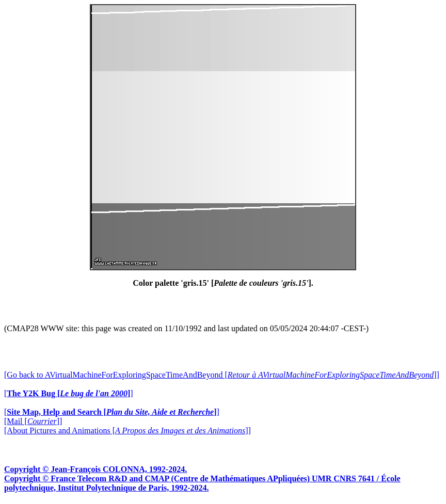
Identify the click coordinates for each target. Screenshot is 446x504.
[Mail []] (33, 421)
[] (69, 393)
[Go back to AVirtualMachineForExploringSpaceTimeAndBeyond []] (222, 375)
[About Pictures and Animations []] (128, 430)
